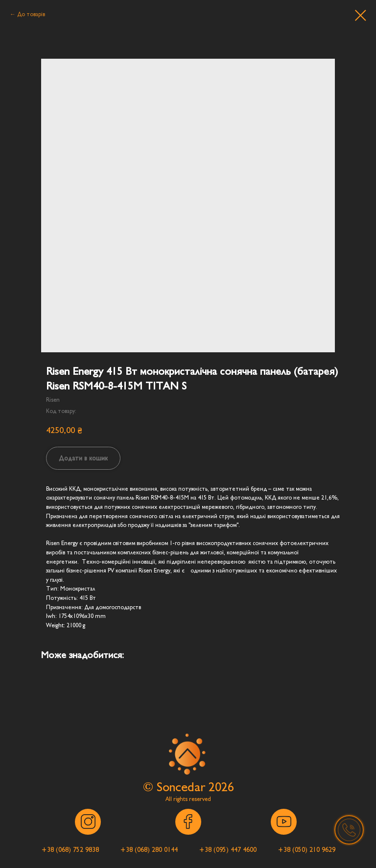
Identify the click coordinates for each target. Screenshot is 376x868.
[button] (70, 850)
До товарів (31, 14)
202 (218, 787)
